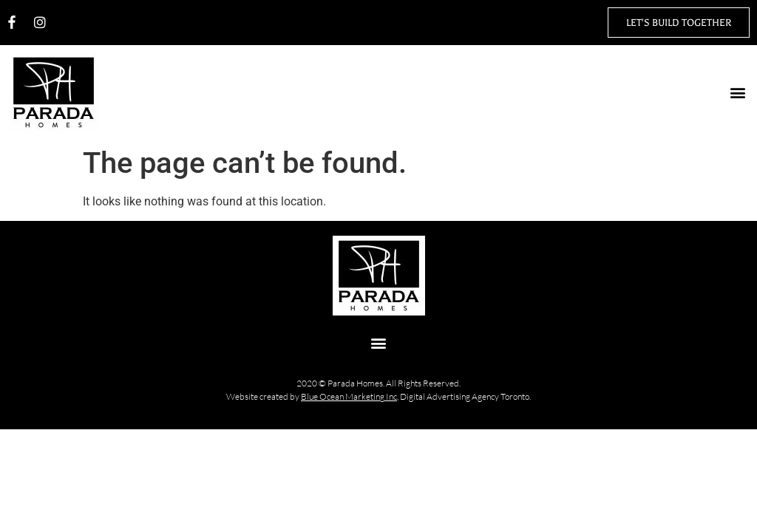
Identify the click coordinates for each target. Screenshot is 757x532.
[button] (737, 93)
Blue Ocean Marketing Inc (349, 396)
